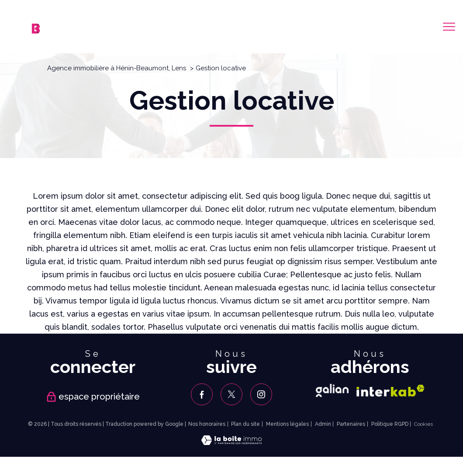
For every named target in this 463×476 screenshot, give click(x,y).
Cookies (423, 424)
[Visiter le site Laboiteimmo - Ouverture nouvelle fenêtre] (231, 442)
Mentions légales (287, 424)
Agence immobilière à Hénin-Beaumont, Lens (117, 68)
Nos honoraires (207, 424)
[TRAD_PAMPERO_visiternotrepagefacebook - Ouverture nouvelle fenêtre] (202, 394)
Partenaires (351, 424)
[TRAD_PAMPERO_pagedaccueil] (36, 31)
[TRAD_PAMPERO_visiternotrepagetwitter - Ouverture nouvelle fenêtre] (231, 394)
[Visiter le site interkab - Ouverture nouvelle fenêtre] (390, 391)
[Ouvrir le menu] (449, 27)
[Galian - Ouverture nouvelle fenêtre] (332, 390)
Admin (323, 424)
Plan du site (245, 424)
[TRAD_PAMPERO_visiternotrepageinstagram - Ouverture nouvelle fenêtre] (261, 394)
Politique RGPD (390, 424)
